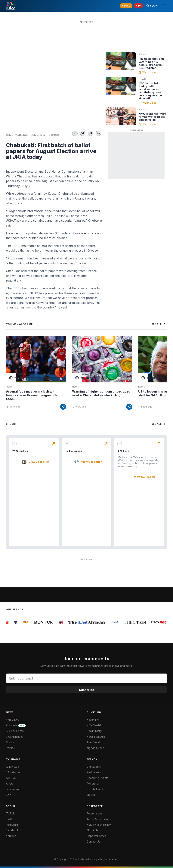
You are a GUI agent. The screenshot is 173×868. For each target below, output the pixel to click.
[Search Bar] (153, 6)
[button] (163, 6)
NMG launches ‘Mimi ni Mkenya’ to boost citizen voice (152, 117)
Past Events (94, 772)
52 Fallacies (73, 451)
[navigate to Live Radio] (126, 6)
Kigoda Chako (95, 748)
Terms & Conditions (99, 819)
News (142, 54)
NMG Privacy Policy (99, 825)
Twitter (10, 819)
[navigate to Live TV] (138, 6)
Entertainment (14, 737)
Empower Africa (96, 836)
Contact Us (93, 842)
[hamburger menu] (165, 6)
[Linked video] (121, 61)
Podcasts (16, 725)
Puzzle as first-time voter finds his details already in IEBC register (152, 63)
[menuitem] (127, 789)
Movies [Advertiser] (91, 795)
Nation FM (93, 720)
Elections (54, 135)
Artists (10, 783)
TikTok (10, 813)
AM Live (123, 451)
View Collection (39, 462)
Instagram (12, 825)
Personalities (94, 813)
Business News (15, 731)
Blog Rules (93, 830)
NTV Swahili (94, 725)
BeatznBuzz (13, 789)
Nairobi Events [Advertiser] (96, 789)
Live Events (94, 767)
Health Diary (94, 731)
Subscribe (87, 690)
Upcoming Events (97, 778)
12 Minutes (20, 451)
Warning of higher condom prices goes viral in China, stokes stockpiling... (101, 393)
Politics (10, 748)
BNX (9, 795)
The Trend (93, 742)
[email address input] (86, 678)
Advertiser (93, 783)
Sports (10, 742)
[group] (8, 622)
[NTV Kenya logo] (11, 6)
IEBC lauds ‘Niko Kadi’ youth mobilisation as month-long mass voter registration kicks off (150, 91)
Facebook (12, 830)
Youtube (11, 836)
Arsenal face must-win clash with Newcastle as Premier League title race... (32, 395)
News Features (96, 737)
